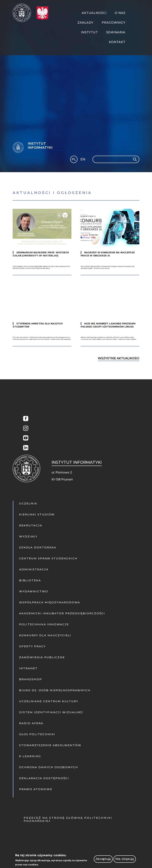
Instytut (89, 32)
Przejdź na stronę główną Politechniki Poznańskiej (68, 819)
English (83, 160)
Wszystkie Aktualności (119, 358)
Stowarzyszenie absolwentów (50, 745)
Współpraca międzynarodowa (50, 602)
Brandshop (30, 679)
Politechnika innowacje (44, 624)
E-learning (30, 756)
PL (74, 159)
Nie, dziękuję (125, 859)
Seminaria (116, 32)
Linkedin (25, 448)
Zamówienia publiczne (42, 657)
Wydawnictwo (34, 591)
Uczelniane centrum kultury (49, 701)
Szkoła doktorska (38, 547)
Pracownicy (114, 23)
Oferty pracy (32, 646)
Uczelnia (28, 503)
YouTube (25, 438)
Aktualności (94, 13)
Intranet (28, 668)
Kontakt (117, 42)
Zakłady (85, 23)
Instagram (25, 429)
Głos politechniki (37, 734)
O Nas (120, 13)
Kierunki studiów (37, 514)
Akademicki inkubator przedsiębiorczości (62, 613)
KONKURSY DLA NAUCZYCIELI (45, 635)
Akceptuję (103, 859)
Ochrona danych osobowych (49, 767)
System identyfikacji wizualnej (51, 712)
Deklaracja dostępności (44, 778)
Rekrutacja (31, 525)
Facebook (25, 419)
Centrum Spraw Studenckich (48, 558)
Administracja (34, 569)
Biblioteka (30, 580)
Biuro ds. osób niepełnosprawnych (55, 690)
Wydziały (28, 536)
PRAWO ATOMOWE (36, 789)
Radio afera (31, 723)
